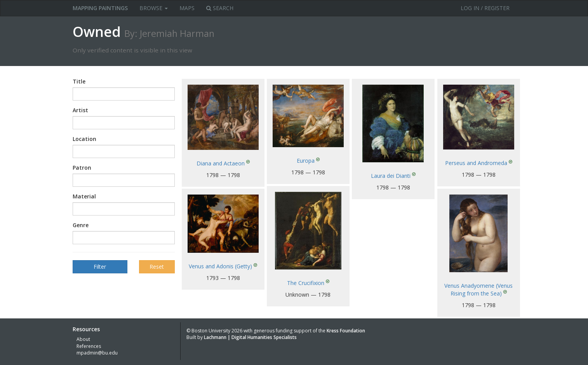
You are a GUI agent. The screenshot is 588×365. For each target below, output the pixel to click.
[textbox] (87, 94)
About (83, 339)
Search (220, 8)
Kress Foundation (346, 331)
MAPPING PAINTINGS (100, 8)
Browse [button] (154, 8)
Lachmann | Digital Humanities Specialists (250, 337)
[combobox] (124, 94)
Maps (187, 8)
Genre (81, 225)
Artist (80, 110)
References (89, 346)
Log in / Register (485, 8)
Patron (82, 168)
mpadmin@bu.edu (97, 353)
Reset (157, 267)
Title (79, 81)
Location (84, 139)
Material (84, 196)
